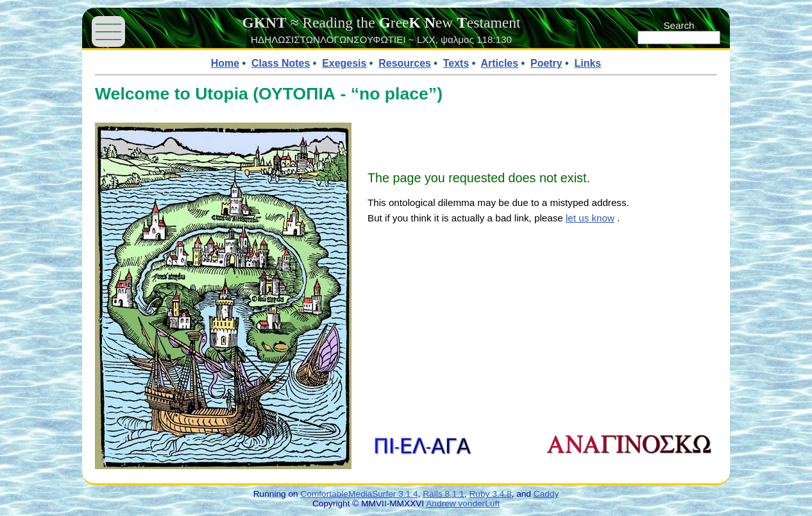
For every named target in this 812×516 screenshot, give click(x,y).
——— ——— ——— (108, 31)
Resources (405, 63)
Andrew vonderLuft (463, 503)
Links (588, 63)
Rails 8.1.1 (444, 494)
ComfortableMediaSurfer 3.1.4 (359, 494)
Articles (500, 63)
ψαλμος (457, 39)
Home (225, 63)
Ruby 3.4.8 (490, 494)
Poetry (546, 63)
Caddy (546, 494)
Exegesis (344, 63)
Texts (456, 63)
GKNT (264, 22)
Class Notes (281, 63)
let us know (590, 218)
